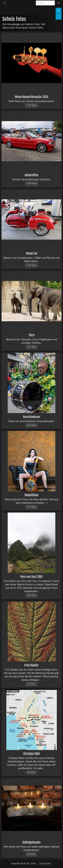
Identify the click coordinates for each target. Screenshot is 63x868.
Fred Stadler (31, 665)
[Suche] (45, 3)
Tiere (32, 335)
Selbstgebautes (31, 842)
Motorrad (32, 253)
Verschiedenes (31, 417)
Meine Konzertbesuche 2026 (32, 97)
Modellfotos (31, 495)
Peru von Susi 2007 (31, 577)
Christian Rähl (31, 754)
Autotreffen (31, 175)
